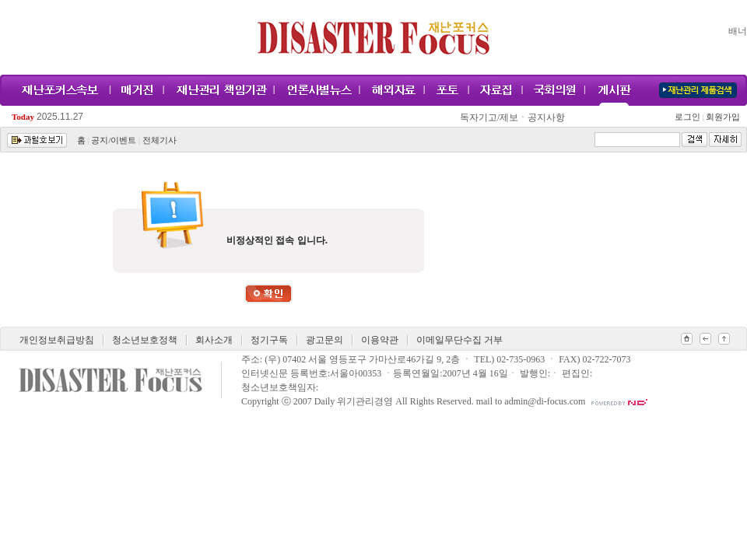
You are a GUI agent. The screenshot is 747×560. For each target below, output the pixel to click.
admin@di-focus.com (545, 401)
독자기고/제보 (489, 117)
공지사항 (546, 117)
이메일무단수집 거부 (459, 340)
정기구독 (269, 340)
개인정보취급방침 (57, 340)
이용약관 (380, 340)
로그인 (689, 117)
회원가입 (722, 117)
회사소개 (214, 340)
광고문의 (324, 340)
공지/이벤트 (114, 140)
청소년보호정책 (145, 340)
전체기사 (160, 140)
